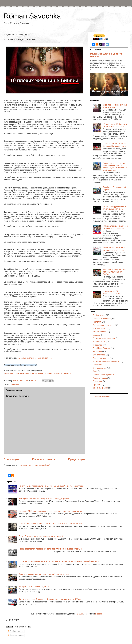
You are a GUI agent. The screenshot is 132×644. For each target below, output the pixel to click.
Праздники (97, 365)
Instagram (57, 373)
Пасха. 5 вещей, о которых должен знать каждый (41, 536)
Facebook (9, 373)
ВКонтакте (19, 373)
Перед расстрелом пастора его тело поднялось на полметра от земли (50, 549)
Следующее (11, 459)
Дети (95, 371)
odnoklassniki (31, 373)
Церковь (96, 335)
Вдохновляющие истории (104, 338)
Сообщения (14, 631)
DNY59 (80, 614)
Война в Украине (100, 388)
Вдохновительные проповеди (106, 361)
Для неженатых (100, 368)
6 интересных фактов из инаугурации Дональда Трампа (44, 498)
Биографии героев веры (103, 325)
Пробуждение (99, 315)
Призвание (98, 381)
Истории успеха (100, 378)
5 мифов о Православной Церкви (34, 586)
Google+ (48, 373)
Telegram (67, 373)
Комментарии (15, 635)
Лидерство (97, 345)
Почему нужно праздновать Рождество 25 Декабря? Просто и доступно (51, 486)
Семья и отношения (102, 318)
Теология (97, 322)
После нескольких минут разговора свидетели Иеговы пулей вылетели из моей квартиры (59, 561)
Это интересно (99, 332)
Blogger (98, 614)
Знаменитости (99, 342)
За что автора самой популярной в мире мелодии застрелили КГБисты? (51, 599)
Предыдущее (76, 459)
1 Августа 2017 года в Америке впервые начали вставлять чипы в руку (50, 511)
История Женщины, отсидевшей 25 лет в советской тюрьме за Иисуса (50, 524)
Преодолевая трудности (103, 375)
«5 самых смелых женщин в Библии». (35, 358)
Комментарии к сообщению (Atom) (35, 465)
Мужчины (97, 385)
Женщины (15, 384)
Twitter (41, 373)
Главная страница (43, 459)
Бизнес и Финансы (101, 358)
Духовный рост (99, 328)
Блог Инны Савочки (101, 348)
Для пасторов (99, 355)
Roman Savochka (32, 16)
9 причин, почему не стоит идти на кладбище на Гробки (115, 272)
